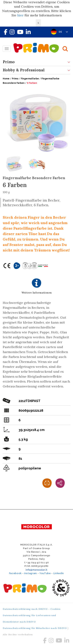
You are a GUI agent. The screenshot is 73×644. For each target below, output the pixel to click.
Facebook (15, 573)
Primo (36, 62)
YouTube (45, 573)
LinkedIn (59, 573)
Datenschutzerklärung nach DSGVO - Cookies (32, 609)
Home (6, 79)
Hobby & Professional (36, 70)
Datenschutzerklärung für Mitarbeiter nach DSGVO (35, 628)
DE (63, 32)
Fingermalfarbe (30, 79)
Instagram (31, 573)
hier (20, 15)
